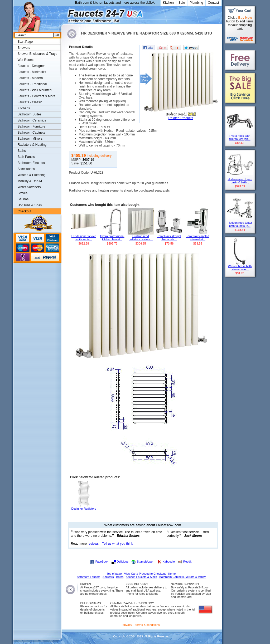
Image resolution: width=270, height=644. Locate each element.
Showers (24, 48)
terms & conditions (148, 625)
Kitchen (168, 3)
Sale (182, 3)
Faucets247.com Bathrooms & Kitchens (64, 14)
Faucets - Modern (30, 78)
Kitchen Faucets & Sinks (141, 577)
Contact (213, 3)
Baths (22, 151)
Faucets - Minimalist (32, 72)
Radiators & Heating (32, 145)
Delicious (123, 562)
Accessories (26, 169)
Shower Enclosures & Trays (37, 54)
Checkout (25, 211)
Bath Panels (26, 157)
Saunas (23, 199)
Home (172, 574)
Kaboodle (169, 562)
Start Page (25, 42)
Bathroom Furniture (32, 126)
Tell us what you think (118, 544)
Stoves (23, 193)
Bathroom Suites (30, 114)
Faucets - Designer (31, 66)
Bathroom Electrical (32, 163)
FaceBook (102, 562)
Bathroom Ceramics (32, 120)
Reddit (187, 562)
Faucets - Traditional (32, 84)
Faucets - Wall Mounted (35, 90)
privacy (127, 625)
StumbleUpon (146, 562)
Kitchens (24, 108)
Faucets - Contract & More (37, 96)
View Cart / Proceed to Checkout (145, 574)
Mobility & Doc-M (30, 181)
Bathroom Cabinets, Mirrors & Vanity (182, 577)
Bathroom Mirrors (30, 139)
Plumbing (196, 3)
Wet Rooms (26, 60)
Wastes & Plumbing (32, 175)
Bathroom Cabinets (32, 133)
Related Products (181, 118)
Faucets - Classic (30, 102)
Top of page (114, 574)
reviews (93, 544)
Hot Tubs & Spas (30, 205)
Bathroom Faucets (88, 577)
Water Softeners (29, 187)
